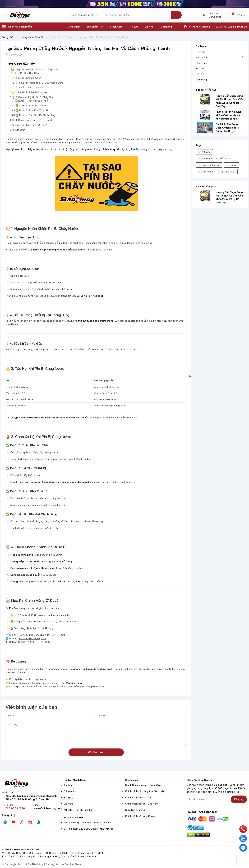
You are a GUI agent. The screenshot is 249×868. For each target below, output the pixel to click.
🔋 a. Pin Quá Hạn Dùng (27, 73)
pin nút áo (232, 165)
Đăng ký (68, 797)
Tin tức (200, 68)
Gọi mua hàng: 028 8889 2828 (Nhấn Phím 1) (88, 823)
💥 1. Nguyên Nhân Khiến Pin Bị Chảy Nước (35, 70)
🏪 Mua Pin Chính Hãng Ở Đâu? (29, 125)
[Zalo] (38, 822)
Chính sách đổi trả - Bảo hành (142, 804)
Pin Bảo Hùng (36, 864)
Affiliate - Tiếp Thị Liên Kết (78, 810)
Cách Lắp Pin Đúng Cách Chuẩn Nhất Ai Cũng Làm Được (227, 128)
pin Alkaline (204, 152)
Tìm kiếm (68, 785)
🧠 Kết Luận (19, 130)
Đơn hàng (201, 80)
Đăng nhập (70, 791)
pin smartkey (228, 172)
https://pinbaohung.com (33, 638)
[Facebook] (5, 822)
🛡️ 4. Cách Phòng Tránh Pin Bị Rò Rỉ (32, 120)
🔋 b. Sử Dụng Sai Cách (28, 78)
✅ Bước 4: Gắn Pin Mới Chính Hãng (35, 115)
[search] (176, 16)
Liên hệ (200, 74)
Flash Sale (202, 63)
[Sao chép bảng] (189, 377)
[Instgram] (30, 822)
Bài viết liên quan (206, 186)
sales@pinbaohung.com (48, 808)
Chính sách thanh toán (138, 797)
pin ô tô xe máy (206, 172)
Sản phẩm (201, 57)
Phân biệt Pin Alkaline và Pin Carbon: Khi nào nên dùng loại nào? (229, 115)
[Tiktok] (22, 822)
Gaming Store (73, 864)
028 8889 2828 (15, 808)
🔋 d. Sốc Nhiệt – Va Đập (29, 88)
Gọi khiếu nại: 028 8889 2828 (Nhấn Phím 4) (88, 829)
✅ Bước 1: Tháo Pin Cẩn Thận (31, 101)
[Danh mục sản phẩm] (86, 16)
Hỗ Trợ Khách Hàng (75, 780)
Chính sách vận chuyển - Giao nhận (145, 791)
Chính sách (132, 780)
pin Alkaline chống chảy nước (214, 158)
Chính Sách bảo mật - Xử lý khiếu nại (146, 785)
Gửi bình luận (96, 752)
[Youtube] (13, 822)
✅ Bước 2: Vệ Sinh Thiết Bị (31, 106)
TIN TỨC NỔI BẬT (206, 90)
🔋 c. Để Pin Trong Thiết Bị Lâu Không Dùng (39, 83)
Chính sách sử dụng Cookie (140, 816)
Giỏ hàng (69, 804)
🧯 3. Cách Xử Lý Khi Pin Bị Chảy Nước (33, 97)
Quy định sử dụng (135, 810)
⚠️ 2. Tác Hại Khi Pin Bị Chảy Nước (31, 92)
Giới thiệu (201, 52)
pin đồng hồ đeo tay (209, 165)
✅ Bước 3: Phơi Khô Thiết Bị (32, 110)
